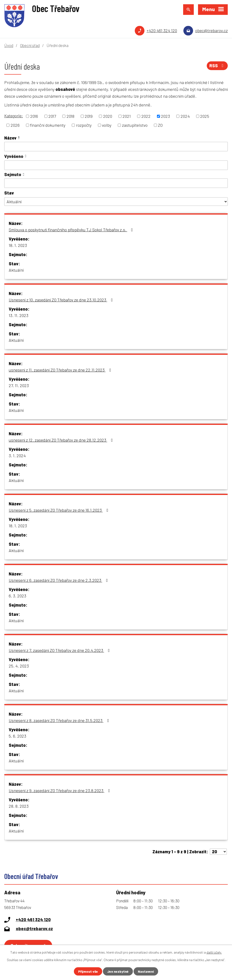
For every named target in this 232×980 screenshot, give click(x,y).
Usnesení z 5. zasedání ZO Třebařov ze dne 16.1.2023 (59, 510)
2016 (34, 116)
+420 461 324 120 (162, 30)
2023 (165, 116)
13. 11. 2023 (19, 315)
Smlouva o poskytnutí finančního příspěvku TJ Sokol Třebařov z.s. (72, 230)
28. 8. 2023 (19, 806)
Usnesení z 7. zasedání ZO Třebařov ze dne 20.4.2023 (60, 650)
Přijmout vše (88, 971)
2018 (70, 116)
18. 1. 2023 (18, 245)
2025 (205, 116)
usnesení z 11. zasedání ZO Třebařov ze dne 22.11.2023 (61, 370)
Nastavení (146, 971)
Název (10, 138)
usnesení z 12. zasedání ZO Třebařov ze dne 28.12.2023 (62, 440)
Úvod (9, 45)
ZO (160, 125)
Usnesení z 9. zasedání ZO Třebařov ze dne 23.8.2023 (60, 790)
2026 (15, 125)
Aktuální (16, 270)
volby (107, 125)
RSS (217, 66)
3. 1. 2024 (17, 456)
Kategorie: (14, 116)
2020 (108, 116)
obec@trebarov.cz (211, 30)
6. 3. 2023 (17, 596)
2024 (185, 116)
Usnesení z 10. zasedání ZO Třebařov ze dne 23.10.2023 (62, 300)
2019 (89, 116)
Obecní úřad (30, 45)
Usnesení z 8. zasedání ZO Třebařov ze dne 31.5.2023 (60, 720)
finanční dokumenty (48, 125)
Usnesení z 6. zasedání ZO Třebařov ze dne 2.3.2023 (59, 580)
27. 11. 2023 (19, 385)
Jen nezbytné (118, 971)
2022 (146, 116)
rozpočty (84, 125)
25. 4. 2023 (19, 666)
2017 (52, 116)
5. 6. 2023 (17, 736)
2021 (127, 116)
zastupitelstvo (135, 125)
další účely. (214, 952)
